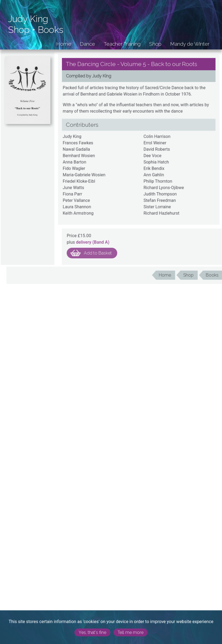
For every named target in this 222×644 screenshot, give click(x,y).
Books (51, 30)
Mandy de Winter (190, 44)
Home (64, 44)
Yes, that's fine (92, 632)
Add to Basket (106, 253)
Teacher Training (122, 44)
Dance (87, 44)
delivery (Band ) (101, 242)
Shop (19, 30)
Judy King (28, 19)
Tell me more (131, 632)
